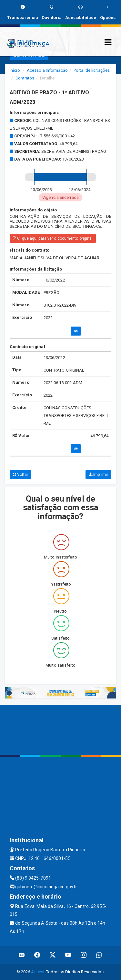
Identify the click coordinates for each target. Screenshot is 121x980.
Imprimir (98, 475)
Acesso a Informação (47, 70)
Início (15, 70)
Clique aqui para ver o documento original (53, 238)
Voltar (20, 475)
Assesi (38, 972)
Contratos (25, 78)
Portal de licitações (92, 70)
